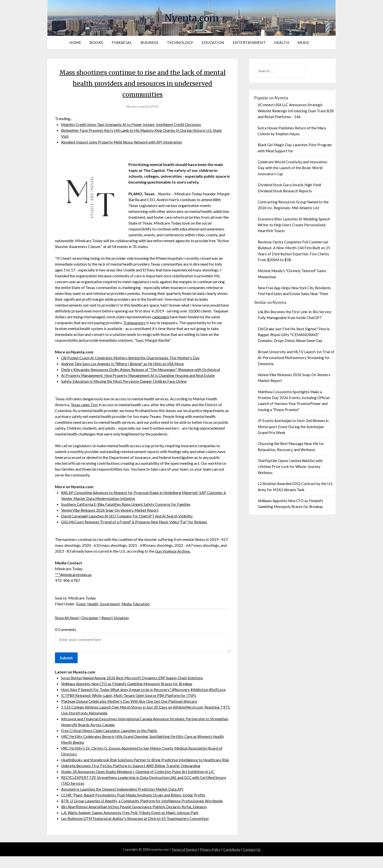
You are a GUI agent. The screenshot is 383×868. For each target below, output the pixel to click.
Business (149, 42)
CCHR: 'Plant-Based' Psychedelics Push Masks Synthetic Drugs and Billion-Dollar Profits (136, 807)
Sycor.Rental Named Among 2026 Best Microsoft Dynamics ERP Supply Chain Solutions (134, 678)
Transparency (135, 323)
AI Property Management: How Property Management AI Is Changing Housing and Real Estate (140, 375)
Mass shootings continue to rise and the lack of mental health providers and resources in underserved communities (143, 83)
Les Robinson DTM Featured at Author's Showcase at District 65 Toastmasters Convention (137, 830)
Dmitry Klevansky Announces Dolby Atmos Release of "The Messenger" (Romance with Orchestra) (144, 369)
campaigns (161, 317)
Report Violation (117, 618)
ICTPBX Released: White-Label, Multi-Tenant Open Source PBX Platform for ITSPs (131, 701)
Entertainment (249, 42)
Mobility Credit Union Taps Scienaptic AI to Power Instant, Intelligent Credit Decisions (133, 124)
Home (75, 42)
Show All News (67, 618)
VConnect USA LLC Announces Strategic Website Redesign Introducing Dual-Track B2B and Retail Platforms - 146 (296, 111)
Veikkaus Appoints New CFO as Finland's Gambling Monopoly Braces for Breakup (130, 684)
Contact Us (252, 861)
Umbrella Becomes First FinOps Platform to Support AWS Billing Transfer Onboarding (134, 777)
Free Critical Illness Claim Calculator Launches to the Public (111, 736)
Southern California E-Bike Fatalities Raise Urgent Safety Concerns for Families (127, 504)
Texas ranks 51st (85, 405)
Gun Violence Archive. (173, 551)
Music (304, 42)
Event (81, 604)
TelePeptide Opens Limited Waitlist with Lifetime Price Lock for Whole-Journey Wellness (290, 467)
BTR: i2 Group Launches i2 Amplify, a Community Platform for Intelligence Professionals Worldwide (144, 812)
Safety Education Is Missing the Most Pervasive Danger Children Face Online (125, 381)
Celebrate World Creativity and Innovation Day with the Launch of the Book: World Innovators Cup (293, 168)
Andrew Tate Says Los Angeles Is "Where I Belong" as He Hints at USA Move (125, 364)
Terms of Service (184, 861)
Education (213, 42)
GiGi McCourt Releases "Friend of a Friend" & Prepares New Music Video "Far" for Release (137, 522)
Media (128, 604)
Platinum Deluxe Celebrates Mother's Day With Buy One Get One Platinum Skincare (131, 707)
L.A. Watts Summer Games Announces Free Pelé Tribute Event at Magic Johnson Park (132, 824)
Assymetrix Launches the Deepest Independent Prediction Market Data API (124, 801)
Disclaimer (92, 618)
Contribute (232, 861)
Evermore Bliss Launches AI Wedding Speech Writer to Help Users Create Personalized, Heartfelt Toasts (294, 225)
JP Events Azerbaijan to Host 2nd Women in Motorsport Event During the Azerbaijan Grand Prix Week (293, 427)
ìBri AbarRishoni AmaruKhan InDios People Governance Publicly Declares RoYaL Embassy (136, 818)
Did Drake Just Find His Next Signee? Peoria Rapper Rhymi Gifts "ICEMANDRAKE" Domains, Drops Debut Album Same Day (294, 335)
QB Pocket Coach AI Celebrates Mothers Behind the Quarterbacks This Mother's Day (133, 358)
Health (282, 42)
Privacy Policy (210, 861)
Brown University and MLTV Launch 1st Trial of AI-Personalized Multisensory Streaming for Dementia (296, 358)
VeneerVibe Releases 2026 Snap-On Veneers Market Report (111, 510)
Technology (180, 42)
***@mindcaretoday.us (74, 574)
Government (111, 604)
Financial (122, 42)
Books (96, 42)
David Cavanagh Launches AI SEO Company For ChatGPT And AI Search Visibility (129, 516)
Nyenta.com (191, 17)
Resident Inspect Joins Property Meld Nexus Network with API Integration (124, 142)
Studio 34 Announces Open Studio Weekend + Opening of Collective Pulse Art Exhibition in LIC (140, 783)
